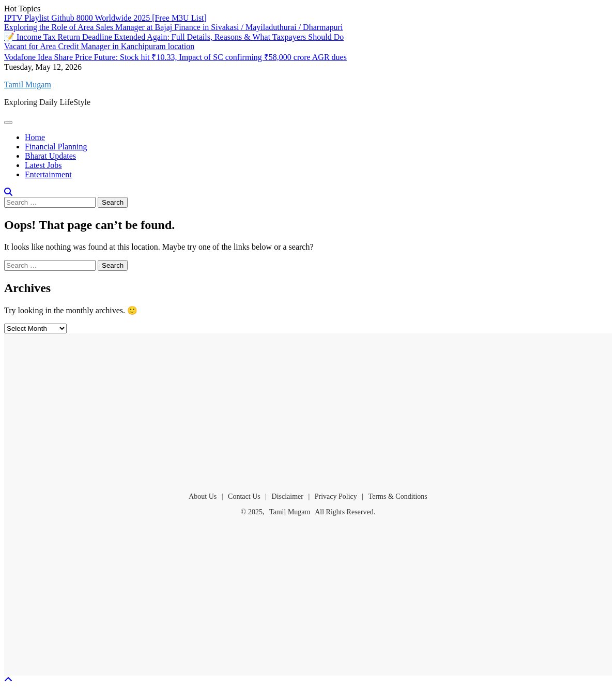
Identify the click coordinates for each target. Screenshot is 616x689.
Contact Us (244, 496)
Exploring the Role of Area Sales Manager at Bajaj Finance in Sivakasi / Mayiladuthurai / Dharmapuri (173, 27)
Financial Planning (56, 147)
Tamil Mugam (28, 85)
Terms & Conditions (398, 496)
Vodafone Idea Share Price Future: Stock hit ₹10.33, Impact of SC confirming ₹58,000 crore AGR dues (175, 57)
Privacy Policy (336, 496)
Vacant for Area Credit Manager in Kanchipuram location (99, 46)
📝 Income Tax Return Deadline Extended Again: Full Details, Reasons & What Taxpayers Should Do (174, 37)
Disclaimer (288, 496)
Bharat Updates (50, 156)
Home (35, 137)
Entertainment (48, 174)
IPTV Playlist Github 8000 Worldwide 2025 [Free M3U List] (105, 18)
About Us (203, 496)
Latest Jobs (43, 165)
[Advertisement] (308, 408)
